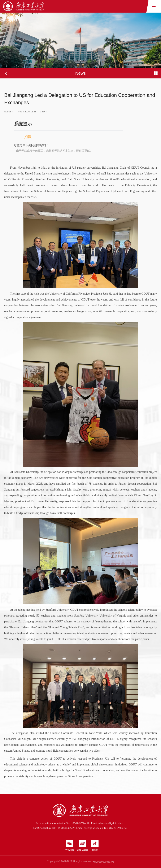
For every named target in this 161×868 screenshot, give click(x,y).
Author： (9, 112)
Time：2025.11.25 (27, 112)
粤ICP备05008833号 (103, 862)
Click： (80, 132)
